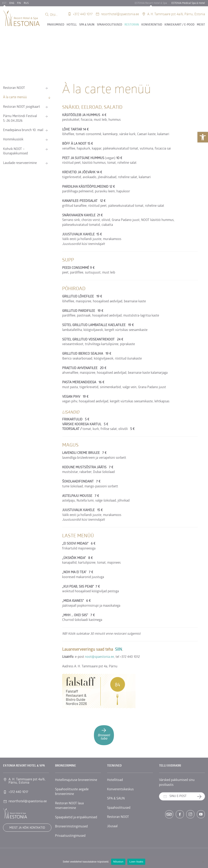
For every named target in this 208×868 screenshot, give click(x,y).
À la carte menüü (15, 97)
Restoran (132, 25)
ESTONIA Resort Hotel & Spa (151, 3)
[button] (203, 137)
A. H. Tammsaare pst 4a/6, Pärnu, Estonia (176, 14)
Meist (201, 25)
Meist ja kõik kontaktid (27, 828)
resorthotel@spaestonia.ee (120, 14)
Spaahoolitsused (109, 25)
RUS (26, 3)
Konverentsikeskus (120, 789)
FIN (19, 3)
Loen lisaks (136, 862)
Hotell (72, 25)
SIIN (119, 650)
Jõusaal (112, 826)
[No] (203, 862)
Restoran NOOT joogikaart (22, 107)
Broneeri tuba (104, 734)
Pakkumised (56, 25)
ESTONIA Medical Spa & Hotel (188, 3)
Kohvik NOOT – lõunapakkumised (15, 151)
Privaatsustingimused (70, 836)
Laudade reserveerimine (20, 163)
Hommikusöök (13, 140)
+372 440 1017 (83, 14)
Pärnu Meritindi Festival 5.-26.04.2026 (20, 118)
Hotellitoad (115, 780)
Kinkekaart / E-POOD (179, 25)
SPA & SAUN (87, 25)
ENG (12, 3)
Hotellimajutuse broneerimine (76, 780)
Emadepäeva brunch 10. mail (23, 130)
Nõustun (118, 862)
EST (4, 3)
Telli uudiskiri (201, 796)
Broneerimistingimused (71, 827)
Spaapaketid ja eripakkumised (76, 817)
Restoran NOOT (14, 88)
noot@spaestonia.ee (99, 657)
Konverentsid (152, 25)
